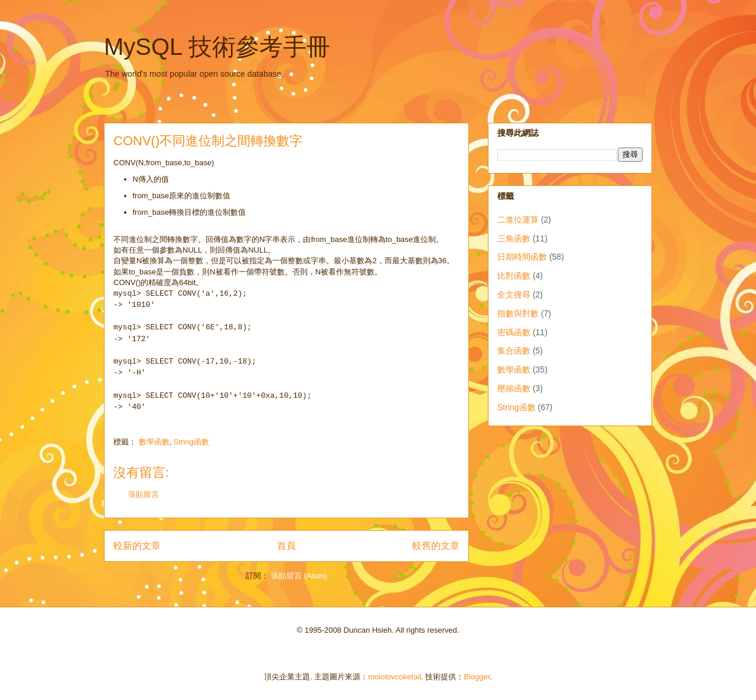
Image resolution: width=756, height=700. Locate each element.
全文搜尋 (514, 295)
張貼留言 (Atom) (299, 576)
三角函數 (514, 238)
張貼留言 (144, 494)
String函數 (191, 442)
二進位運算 (518, 220)
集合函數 (514, 351)
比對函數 (514, 276)
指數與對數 (518, 313)
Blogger (477, 677)
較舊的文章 (436, 546)
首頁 (286, 546)
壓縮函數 (514, 388)
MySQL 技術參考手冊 (217, 47)
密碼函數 (514, 332)
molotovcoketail (395, 677)
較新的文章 (137, 546)
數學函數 (154, 442)
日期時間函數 (522, 257)
